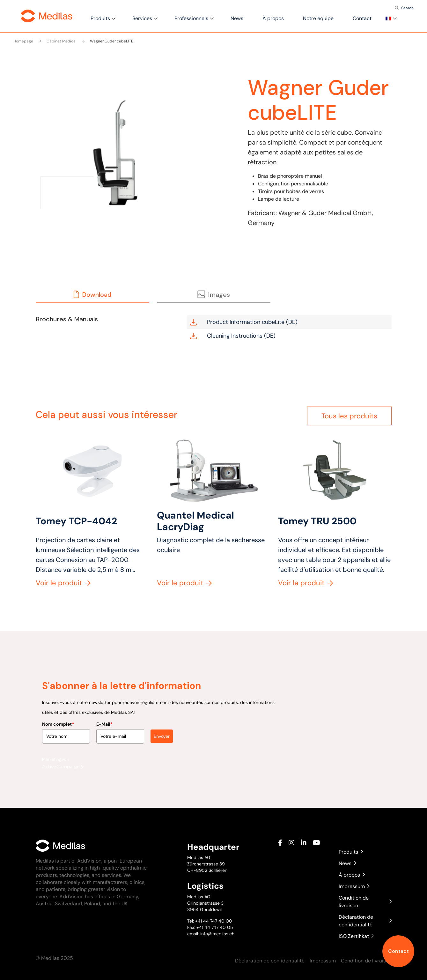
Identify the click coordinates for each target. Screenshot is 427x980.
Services (142, 18)
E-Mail (104, 720)
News (237, 18)
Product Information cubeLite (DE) (244, 322)
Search (407, 8)
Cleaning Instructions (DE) (233, 336)
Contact (398, 951)
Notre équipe (318, 18)
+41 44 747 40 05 (215, 927)
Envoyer (162, 732)
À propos (273, 18)
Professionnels (191, 18)
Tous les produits (349, 416)
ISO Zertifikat (356, 936)
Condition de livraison (365, 902)
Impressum (354, 886)
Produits (100, 18)
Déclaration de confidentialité (365, 921)
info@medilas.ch (217, 934)
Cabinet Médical (57, 41)
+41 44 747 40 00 (214, 921)
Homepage (23, 41)
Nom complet (58, 720)
